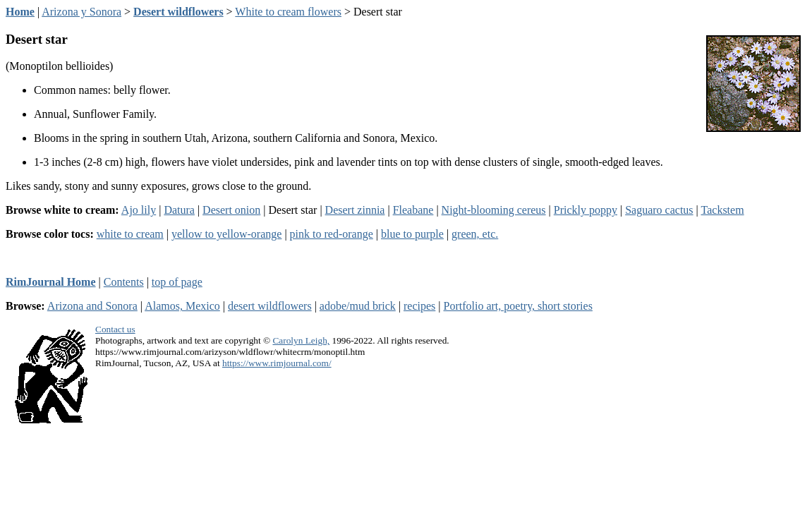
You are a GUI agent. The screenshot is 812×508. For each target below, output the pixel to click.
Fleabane (413, 210)
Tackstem (723, 210)
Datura (179, 210)
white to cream (130, 234)
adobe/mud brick (358, 306)
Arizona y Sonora (81, 12)
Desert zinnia (355, 210)
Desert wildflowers (178, 12)
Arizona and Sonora (92, 306)
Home (20, 12)
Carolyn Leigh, (301, 340)
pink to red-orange (332, 234)
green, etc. (475, 234)
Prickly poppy (586, 210)
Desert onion (231, 210)
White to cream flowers (288, 12)
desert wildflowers (270, 306)
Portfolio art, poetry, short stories (518, 306)
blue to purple (412, 234)
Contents (124, 282)
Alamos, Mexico (182, 306)
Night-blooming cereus (494, 210)
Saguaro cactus (659, 210)
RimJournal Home (51, 282)
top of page (177, 282)
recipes (419, 306)
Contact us (115, 329)
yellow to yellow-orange (226, 234)
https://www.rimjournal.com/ (277, 363)
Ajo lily (139, 210)
